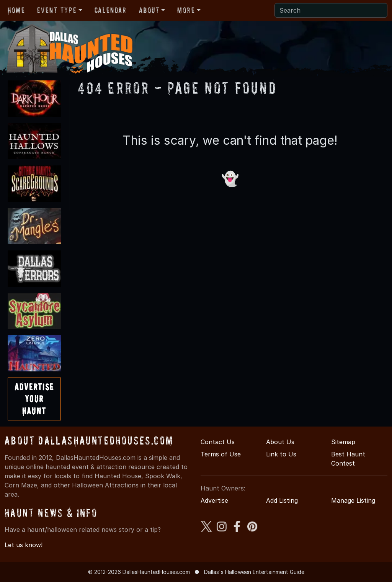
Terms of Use (221, 454)
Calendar (111, 10)
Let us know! (24, 545)
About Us (280, 442)
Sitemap (343, 442)
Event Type (57, 10)
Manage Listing (353, 500)
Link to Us (281, 454)
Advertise (214, 500)
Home (16, 10)
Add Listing (282, 500)
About (149, 10)
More (186, 10)
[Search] (331, 10)
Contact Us (218, 442)
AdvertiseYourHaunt (34, 399)
